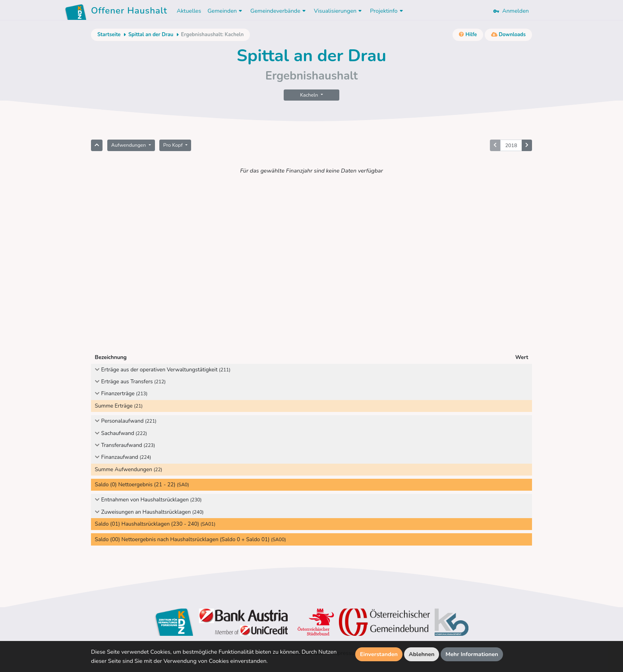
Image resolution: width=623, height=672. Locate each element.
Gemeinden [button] (226, 11)
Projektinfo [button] (387, 11)
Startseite (109, 35)
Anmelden (511, 11)
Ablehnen (422, 654)
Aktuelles (189, 11)
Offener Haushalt (129, 12)
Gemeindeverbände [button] (279, 11)
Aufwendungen (129, 145)
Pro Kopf (174, 145)
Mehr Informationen (472, 654)
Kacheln (310, 95)
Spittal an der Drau (151, 35)
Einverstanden (379, 654)
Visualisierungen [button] (339, 11)
